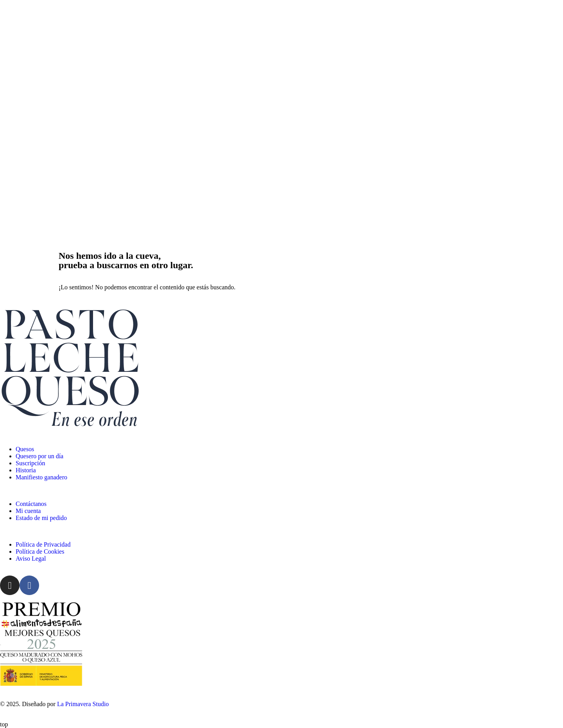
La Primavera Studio (82, 704)
